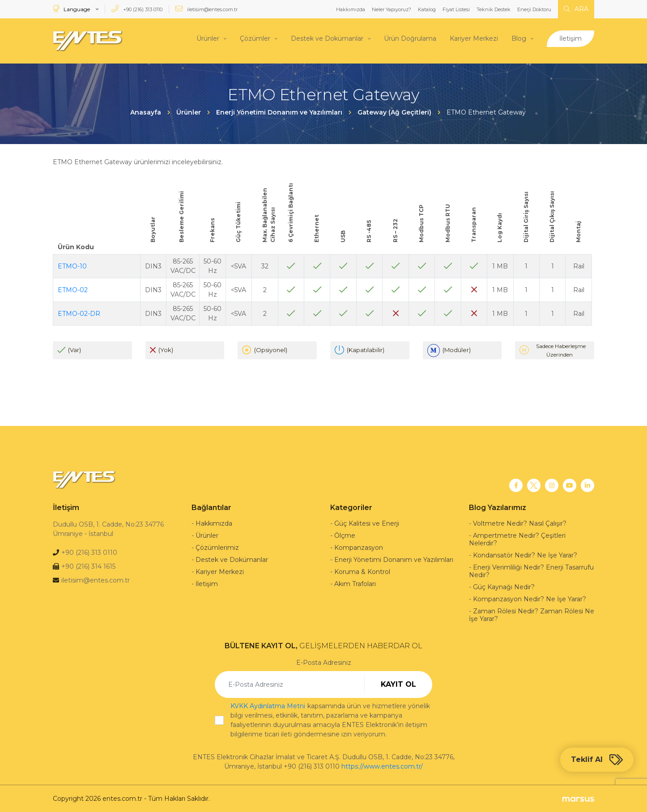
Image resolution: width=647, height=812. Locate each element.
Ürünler (208, 38)
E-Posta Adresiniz (324, 662)
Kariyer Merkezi (474, 38)
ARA (576, 9)
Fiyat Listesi (456, 9)
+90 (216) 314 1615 (88, 566)
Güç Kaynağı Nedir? (504, 587)
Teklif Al (597, 760)
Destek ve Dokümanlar (327, 38)
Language (72, 9)
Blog (519, 38)
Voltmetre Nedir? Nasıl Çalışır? (520, 523)
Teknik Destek (494, 9)
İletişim (570, 38)
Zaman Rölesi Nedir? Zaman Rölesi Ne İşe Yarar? (532, 614)
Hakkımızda (351, 9)
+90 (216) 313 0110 (137, 9)
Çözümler (255, 38)
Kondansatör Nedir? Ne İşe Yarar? (525, 555)
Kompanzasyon (359, 547)
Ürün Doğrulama (410, 38)
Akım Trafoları (355, 583)
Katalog (427, 9)
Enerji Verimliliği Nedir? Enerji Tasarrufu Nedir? (531, 571)
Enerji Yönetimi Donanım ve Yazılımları (394, 559)
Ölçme (345, 535)
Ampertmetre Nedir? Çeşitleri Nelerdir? (517, 539)
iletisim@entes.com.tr (206, 9)
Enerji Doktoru (534, 9)
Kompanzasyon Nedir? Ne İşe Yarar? (530, 599)
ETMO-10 (72, 265)
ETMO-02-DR (79, 313)
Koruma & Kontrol (362, 571)
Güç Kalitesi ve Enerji (367, 523)
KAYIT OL (398, 684)
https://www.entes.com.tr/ (382, 766)
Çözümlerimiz (217, 547)
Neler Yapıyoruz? (392, 9)
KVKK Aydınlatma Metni (268, 706)
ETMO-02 (73, 289)
